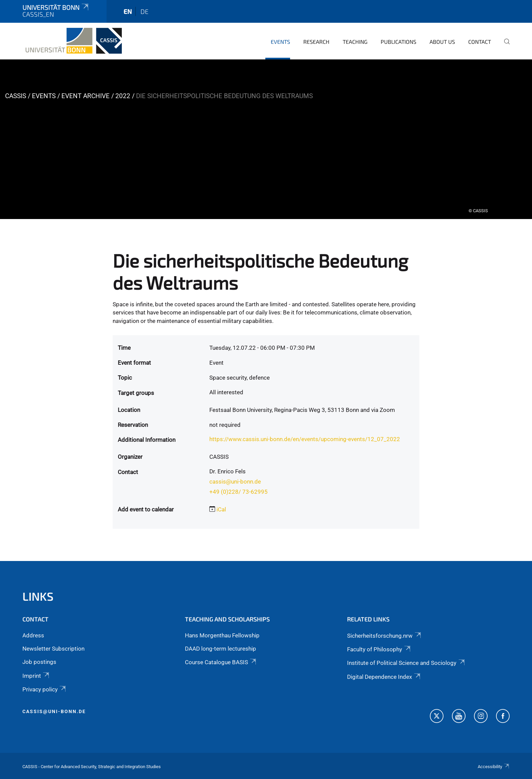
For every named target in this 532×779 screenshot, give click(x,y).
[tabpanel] (266, 139)
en (128, 11)
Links (38, 596)
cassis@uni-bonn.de (235, 482)
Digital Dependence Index (384, 677)
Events (280, 42)
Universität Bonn (56, 7)
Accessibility (494, 767)
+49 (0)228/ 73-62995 (239, 492)
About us (442, 42)
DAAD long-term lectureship (221, 649)
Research (316, 42)
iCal (221, 509)
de (145, 11)
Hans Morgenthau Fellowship (222, 635)
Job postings (39, 662)
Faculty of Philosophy (379, 649)
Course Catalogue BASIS (221, 662)
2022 (123, 96)
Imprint (36, 676)
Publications (398, 42)
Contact (480, 42)
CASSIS (16, 96)
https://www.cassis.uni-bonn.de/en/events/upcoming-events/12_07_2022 (305, 439)
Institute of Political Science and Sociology (406, 663)
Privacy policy (45, 689)
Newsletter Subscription (53, 649)
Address (33, 635)
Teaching (355, 42)
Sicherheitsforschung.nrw (384, 636)
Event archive (85, 96)
